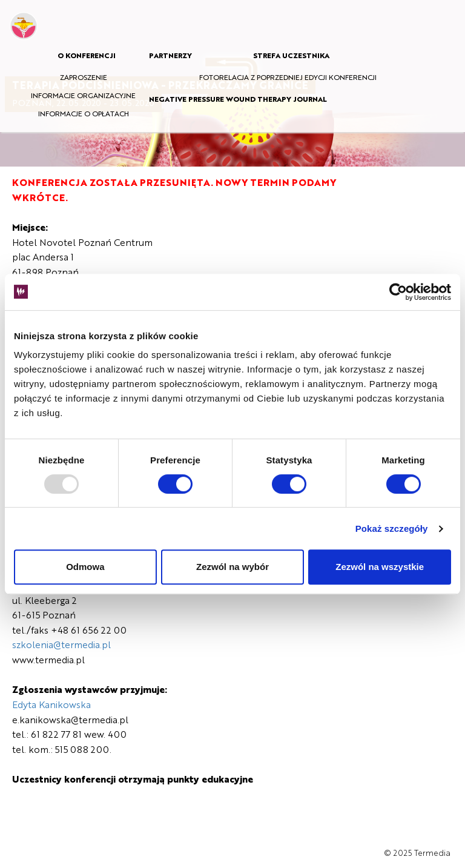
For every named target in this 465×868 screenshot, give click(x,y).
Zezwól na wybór (232, 567)
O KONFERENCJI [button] (87, 55)
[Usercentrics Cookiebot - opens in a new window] (398, 292)
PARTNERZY (170, 55)
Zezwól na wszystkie (380, 567)
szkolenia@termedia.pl (61, 644)
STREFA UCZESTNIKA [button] (291, 55)
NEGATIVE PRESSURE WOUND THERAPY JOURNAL (238, 99)
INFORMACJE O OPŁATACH (84, 113)
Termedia (432, 853)
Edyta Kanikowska (51, 704)
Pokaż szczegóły (392, 528)
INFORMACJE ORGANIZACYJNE (83, 95)
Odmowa (85, 567)
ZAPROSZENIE (84, 77)
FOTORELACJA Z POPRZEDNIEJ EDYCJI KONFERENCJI (288, 77)
